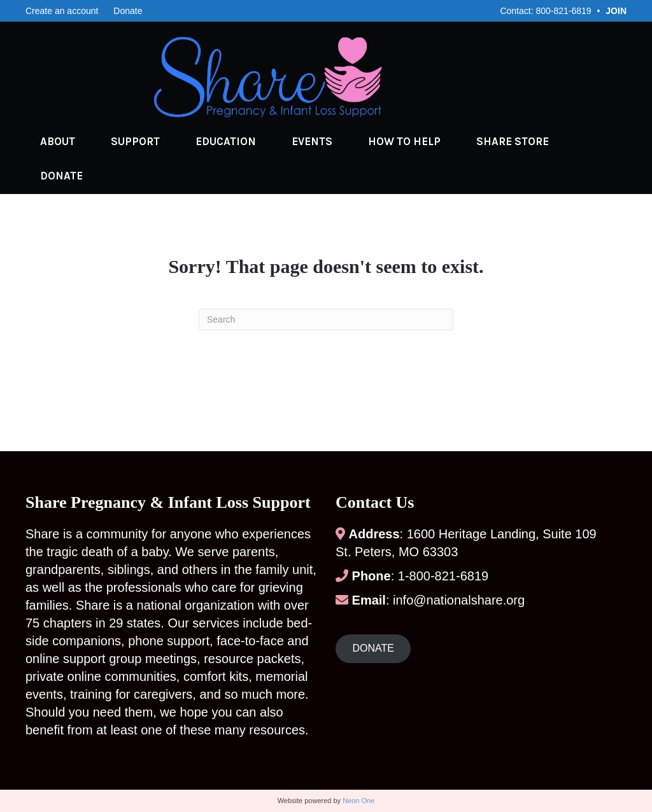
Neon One (358, 801)
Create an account (62, 11)
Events (309, 141)
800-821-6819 (563, 11)
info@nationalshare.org (459, 600)
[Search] (326, 319)
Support (133, 141)
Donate (128, 11)
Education (223, 141)
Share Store (510, 141)
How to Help (402, 141)
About (55, 141)
